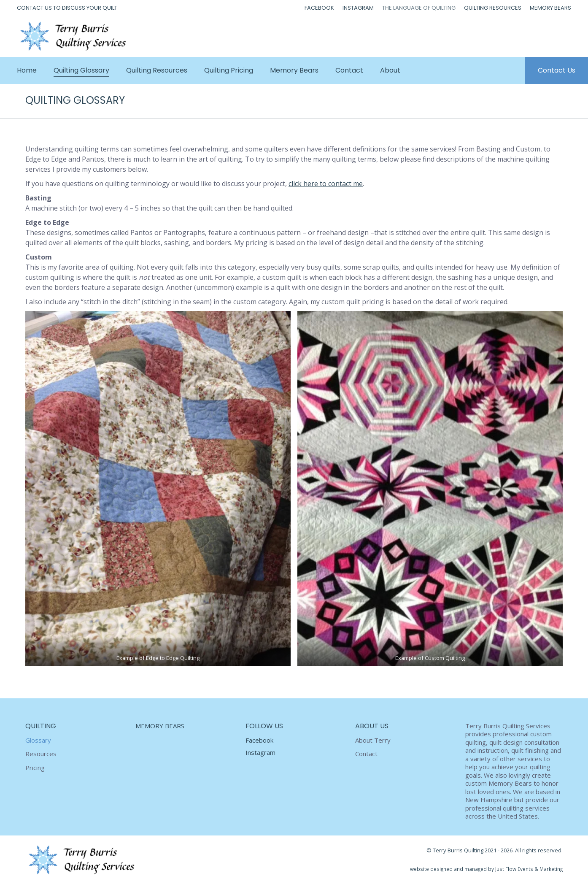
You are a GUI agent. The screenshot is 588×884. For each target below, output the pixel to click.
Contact (366, 754)
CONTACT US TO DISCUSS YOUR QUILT (67, 8)
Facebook (259, 740)
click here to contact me (326, 184)
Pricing (35, 768)
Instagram (260, 752)
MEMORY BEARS (160, 726)
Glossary (38, 740)
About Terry (373, 740)
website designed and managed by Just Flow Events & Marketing (486, 869)
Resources (41, 754)
